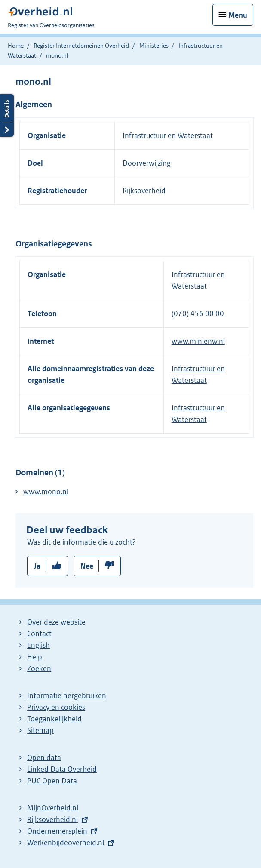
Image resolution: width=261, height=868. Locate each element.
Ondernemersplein (57, 831)
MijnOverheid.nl (53, 808)
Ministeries (154, 46)
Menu (238, 15)
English (38, 645)
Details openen (7, 115)
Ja (37, 566)
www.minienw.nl (198, 341)
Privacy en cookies (56, 707)
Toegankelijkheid (54, 719)
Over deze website (56, 622)
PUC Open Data (52, 781)
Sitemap (40, 730)
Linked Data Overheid (62, 769)
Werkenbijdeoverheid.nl (66, 843)
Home (16, 46)
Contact (39, 634)
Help (35, 657)
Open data (44, 757)
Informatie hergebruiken (67, 696)
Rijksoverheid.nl (52, 819)
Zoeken (39, 668)
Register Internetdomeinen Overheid (81, 46)
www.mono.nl (46, 492)
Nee (87, 566)
